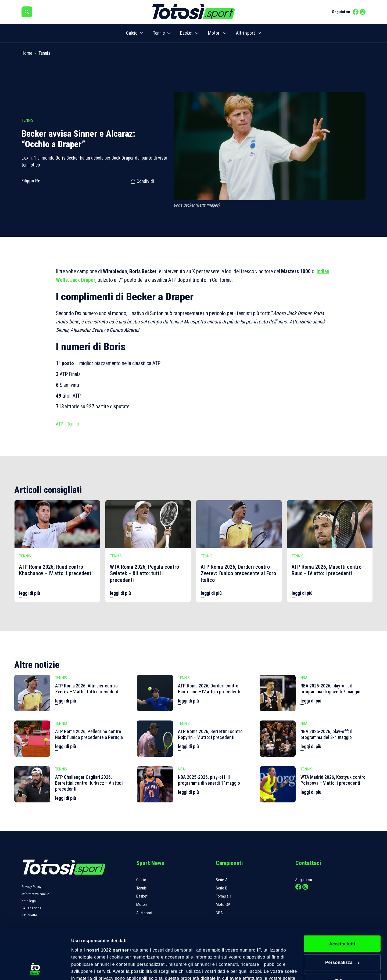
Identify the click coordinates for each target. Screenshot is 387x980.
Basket (186, 33)
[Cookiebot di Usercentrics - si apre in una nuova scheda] (35, 969)
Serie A (222, 880)
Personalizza (342, 916)
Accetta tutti (342, 898)
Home (27, 53)
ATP (60, 424)
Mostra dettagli (87, 969)
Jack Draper (83, 280)
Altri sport (246, 33)
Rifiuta (342, 935)
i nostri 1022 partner (106, 904)
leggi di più (30, 593)
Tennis (159, 33)
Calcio (132, 33)
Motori (214, 33)
